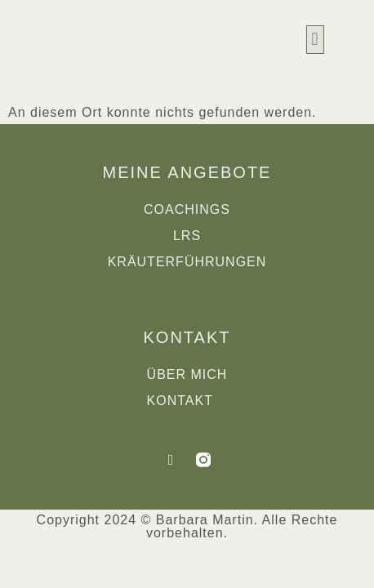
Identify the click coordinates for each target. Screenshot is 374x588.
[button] (315, 40)
